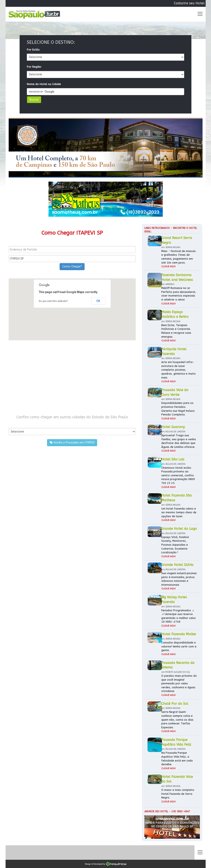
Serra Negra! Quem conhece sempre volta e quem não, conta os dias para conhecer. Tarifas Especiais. (177, 720)
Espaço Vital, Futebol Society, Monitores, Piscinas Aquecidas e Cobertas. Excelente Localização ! (175, 545)
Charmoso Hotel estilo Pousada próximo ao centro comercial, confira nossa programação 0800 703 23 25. (178, 475)
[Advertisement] (72, 377)
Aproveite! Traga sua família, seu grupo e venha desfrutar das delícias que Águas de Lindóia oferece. (179, 441)
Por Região (34, 67)
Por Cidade (16, 424)
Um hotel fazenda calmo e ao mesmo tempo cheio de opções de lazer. (179, 512)
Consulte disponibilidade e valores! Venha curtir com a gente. (179, 646)
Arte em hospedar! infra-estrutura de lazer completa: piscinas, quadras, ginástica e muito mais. (179, 370)
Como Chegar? (72, 267)
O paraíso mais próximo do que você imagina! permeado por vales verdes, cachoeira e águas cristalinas (179, 683)
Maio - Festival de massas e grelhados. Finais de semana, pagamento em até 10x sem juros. (179, 257)
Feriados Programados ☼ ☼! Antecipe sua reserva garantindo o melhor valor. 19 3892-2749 (179, 616)
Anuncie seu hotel (156, 811)
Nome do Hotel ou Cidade (44, 84)
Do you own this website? (53, 301)
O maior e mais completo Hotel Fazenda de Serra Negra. (178, 794)
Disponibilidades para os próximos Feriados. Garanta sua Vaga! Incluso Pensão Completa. (178, 409)
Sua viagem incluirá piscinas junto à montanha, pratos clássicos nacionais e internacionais (179, 579)
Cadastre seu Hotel (189, 3)
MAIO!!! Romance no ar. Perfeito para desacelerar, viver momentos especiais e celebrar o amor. (179, 294)
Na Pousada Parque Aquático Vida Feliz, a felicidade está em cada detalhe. (177, 759)
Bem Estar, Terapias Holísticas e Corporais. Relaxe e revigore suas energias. (176, 331)
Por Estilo (33, 50)
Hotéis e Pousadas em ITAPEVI (72, 443)
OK (98, 301)
